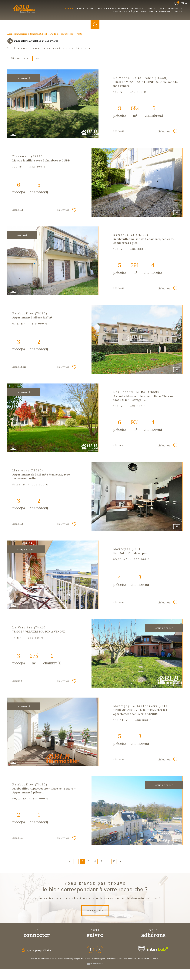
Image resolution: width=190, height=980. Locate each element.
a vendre (68, 9)
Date (37, 58)
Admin (120, 959)
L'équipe (134, 12)
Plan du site (86, 959)
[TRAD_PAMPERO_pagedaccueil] (26, 13)
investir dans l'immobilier (155, 12)
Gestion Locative (156, 9)
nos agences (120, 12)
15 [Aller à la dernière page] (114, 861)
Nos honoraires (130, 959)
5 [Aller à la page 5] (101, 861)
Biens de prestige (86, 9)
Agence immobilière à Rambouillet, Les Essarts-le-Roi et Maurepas (40, 34)
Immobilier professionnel (113, 9)
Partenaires (111, 959)
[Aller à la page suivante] (120, 861)
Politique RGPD (144, 959)
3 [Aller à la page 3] (89, 861)
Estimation (137, 9)
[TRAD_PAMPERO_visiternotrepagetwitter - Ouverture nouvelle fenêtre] (100, 949)
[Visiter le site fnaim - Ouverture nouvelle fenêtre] (142, 949)
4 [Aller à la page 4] (95, 861)
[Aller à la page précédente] (70, 861)
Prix (26, 58)
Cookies (155, 959)
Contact (178, 12)
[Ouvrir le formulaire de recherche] (95, 25)
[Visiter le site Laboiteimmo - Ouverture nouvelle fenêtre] (95, 964)
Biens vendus (175, 9)
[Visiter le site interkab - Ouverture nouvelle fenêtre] (158, 949)
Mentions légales (98, 959)
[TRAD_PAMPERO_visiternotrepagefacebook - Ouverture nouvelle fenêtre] (90, 949)
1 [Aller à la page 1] (76, 861)
